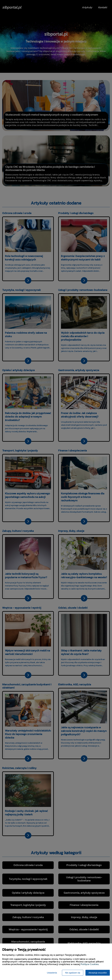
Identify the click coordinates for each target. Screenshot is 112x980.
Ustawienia (52, 973)
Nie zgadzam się (73, 973)
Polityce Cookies (90, 964)
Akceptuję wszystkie (98, 973)
